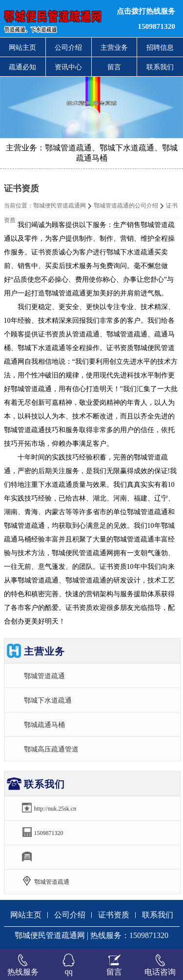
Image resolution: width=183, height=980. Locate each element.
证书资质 (114, 915)
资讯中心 (68, 67)
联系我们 (160, 67)
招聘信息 (160, 47)
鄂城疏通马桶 (44, 725)
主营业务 (114, 47)
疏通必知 (22, 67)
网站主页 (22, 47)
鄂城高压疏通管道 (51, 749)
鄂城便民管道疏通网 (60, 206)
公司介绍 (68, 47)
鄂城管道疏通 (44, 676)
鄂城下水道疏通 (48, 700)
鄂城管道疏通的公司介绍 (126, 206)
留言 (114, 67)
